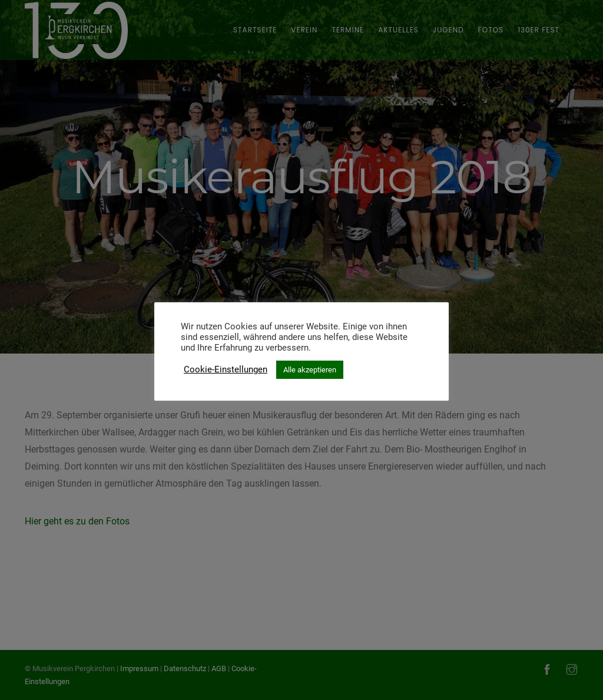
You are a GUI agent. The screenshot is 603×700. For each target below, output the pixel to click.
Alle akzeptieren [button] (310, 370)
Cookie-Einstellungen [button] (226, 369)
